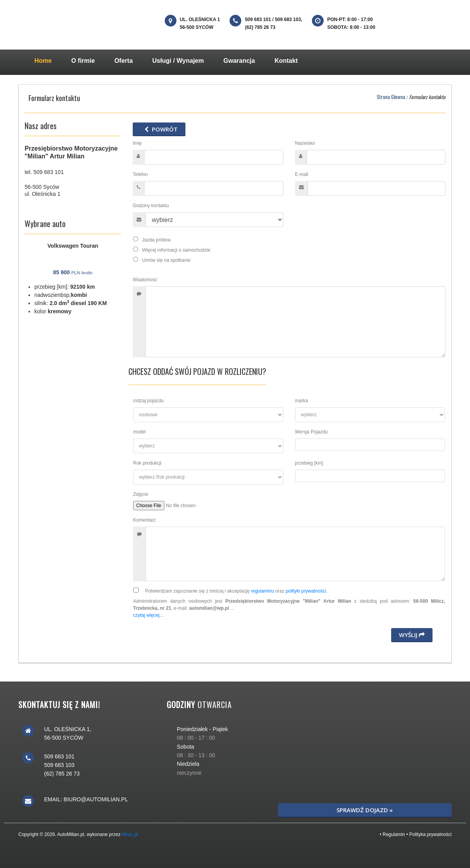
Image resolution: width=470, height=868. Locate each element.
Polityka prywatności (430, 834)
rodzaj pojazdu (148, 401)
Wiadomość (146, 280)
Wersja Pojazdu (312, 432)
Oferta (124, 61)
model (140, 432)
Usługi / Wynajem (178, 61)
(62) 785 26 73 (62, 774)
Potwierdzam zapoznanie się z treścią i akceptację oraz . (233, 591)
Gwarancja (239, 61)
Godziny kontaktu (151, 206)
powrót (159, 129)
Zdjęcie (141, 494)
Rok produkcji (147, 463)
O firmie (83, 61)
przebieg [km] (309, 463)
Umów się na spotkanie (165, 260)
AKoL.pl (130, 834)
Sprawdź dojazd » (365, 810)
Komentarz (144, 520)
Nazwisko (306, 143)
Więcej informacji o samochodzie (175, 250)
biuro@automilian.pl (96, 799)
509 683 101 (49, 172)
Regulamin (394, 834)
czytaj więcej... (148, 615)
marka (302, 401)
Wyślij (412, 635)
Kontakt (286, 61)
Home (48, 60)
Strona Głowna (391, 97)
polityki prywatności (306, 591)
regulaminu (262, 591)
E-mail (302, 174)
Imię (138, 143)
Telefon (140, 174)
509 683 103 (59, 765)
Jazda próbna (155, 240)
